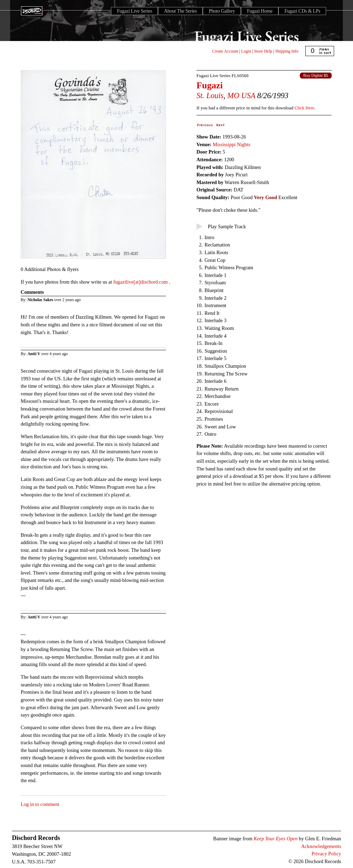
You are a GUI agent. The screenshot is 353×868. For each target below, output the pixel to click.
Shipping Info (287, 51)
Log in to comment (40, 804)
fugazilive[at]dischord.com (141, 282)
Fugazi (210, 85)
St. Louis (210, 96)
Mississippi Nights (231, 144)
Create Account (225, 51)
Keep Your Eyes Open (275, 839)
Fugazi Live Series (134, 11)
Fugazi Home (260, 11)
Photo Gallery (222, 11)
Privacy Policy (326, 854)
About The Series (180, 11)
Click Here (304, 108)
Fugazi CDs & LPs (302, 11)
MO (233, 96)
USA (248, 96)
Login (246, 51)
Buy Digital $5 (316, 75)
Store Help (263, 51)
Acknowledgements (321, 846)
